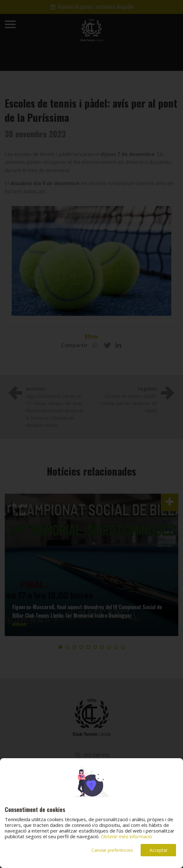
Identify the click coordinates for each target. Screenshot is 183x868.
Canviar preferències (112, 850)
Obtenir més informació (126, 836)
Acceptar (159, 850)
